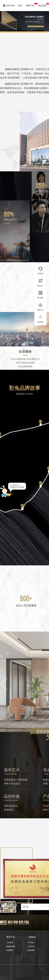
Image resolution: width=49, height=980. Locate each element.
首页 (20, 6)
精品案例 (42, 5)
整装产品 (30, 5)
